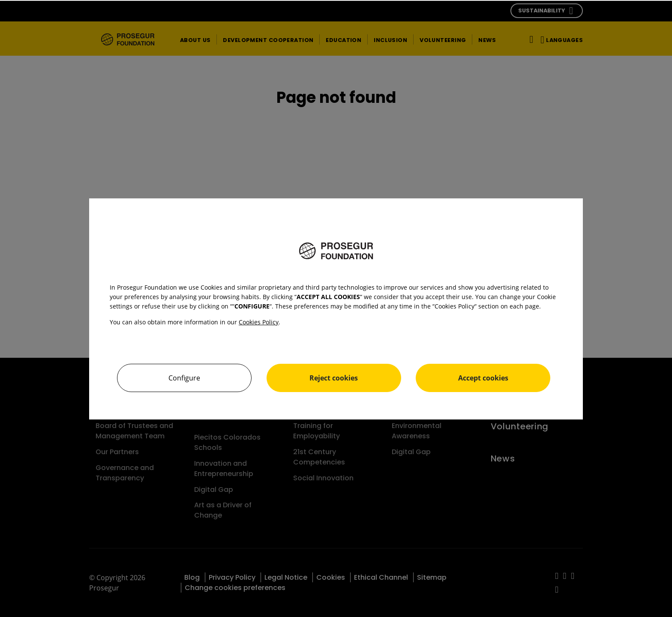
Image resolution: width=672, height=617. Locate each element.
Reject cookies (334, 378)
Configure (184, 378)
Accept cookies (483, 378)
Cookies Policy (259, 322)
